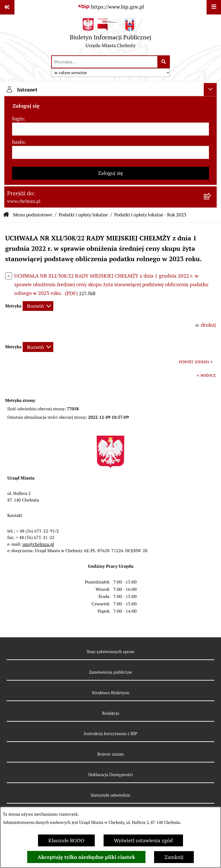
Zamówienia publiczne (110, 672)
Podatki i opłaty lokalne (83, 215)
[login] (110, 129)
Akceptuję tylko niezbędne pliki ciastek (86, 857)
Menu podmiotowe (33, 215)
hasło (18, 142)
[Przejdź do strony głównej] (110, 35)
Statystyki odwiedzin (110, 795)
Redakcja (111, 713)
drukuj (208, 325)
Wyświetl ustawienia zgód (143, 840)
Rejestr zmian (111, 754)
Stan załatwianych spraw (111, 652)
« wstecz (206, 375)
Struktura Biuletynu (111, 693)
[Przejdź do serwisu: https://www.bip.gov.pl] (111, 7)
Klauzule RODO (66, 840)
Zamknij (174, 857)
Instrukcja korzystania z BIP (110, 734)
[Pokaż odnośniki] (7, 7)
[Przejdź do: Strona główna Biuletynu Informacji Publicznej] (6, 215)
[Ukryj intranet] (210, 90)
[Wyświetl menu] (214, 7)
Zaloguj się (110, 173)
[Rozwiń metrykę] (38, 306)
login (18, 119)
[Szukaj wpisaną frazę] (164, 62)
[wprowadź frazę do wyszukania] (105, 62)
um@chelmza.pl (38, 544)
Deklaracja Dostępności (111, 775)
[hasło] (110, 152)
